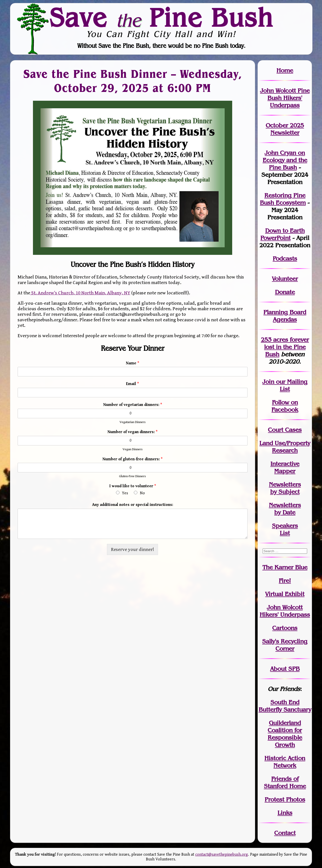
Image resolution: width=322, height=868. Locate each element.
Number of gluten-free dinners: (132, 459)
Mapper (285, 471)
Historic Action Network (285, 762)
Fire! (285, 581)
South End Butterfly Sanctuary (285, 706)
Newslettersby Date (285, 509)
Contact (285, 833)
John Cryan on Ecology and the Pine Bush (285, 160)
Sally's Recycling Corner (285, 645)
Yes (125, 493)
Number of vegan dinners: (132, 432)
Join (268, 382)
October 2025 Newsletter (285, 129)
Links (285, 813)
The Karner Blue (285, 567)
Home (285, 70)
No (142, 493)
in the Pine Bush (287, 347)
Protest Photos (285, 799)
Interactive (285, 464)
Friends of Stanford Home (285, 782)
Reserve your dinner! (132, 549)
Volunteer (285, 279)
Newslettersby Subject (285, 488)
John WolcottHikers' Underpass (285, 611)
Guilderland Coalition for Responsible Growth (285, 734)
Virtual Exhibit (285, 594)
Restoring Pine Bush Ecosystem (283, 199)
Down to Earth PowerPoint (283, 234)
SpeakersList (285, 529)
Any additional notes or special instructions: (133, 505)
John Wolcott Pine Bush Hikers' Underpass (285, 98)
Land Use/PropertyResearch (285, 447)
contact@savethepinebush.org (222, 855)
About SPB (285, 669)
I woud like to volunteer (133, 486)
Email (132, 384)
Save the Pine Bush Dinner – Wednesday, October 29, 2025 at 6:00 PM (132, 81)
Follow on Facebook (285, 406)
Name (132, 363)
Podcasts (285, 258)
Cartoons (285, 628)
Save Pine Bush (161, 17)
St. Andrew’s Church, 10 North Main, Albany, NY (80, 293)
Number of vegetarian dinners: (133, 405)
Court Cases (285, 430)
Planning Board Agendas (285, 316)
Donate (285, 292)
